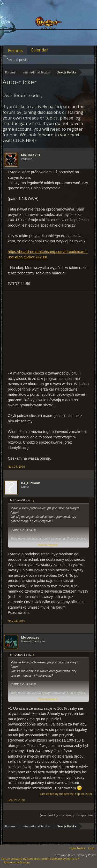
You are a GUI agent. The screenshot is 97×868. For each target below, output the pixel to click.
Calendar (39, 50)
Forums (15, 50)
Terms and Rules (64, 855)
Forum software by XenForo (21, 859)
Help (91, 848)
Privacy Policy (87, 855)
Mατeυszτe (30, 637)
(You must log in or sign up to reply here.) (67, 815)
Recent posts (17, 60)
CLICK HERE (25, 140)
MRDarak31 (31, 155)
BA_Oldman (31, 483)
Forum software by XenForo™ (60, 859)
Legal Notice (78, 848)
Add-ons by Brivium (17, 862)
